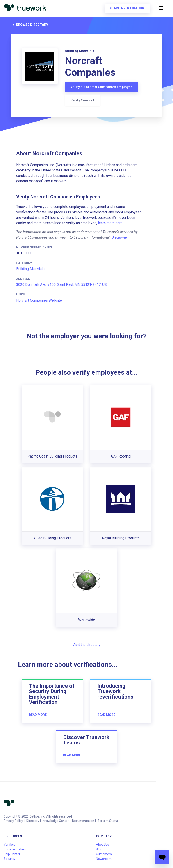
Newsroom (104, 859)
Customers (104, 854)
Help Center (12, 854)
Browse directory (29, 25)
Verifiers (10, 845)
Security (9, 859)
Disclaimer (120, 237)
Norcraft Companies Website (39, 300)
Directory (33, 821)
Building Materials (30, 269)
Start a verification (127, 8)
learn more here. (111, 223)
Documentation (83, 821)
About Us (102, 845)
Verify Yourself (83, 100)
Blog (99, 849)
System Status (108, 821)
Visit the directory (86, 645)
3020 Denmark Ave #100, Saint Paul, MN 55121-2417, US (61, 285)
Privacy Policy (13, 821)
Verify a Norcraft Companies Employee (101, 87)
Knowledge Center (56, 821)
